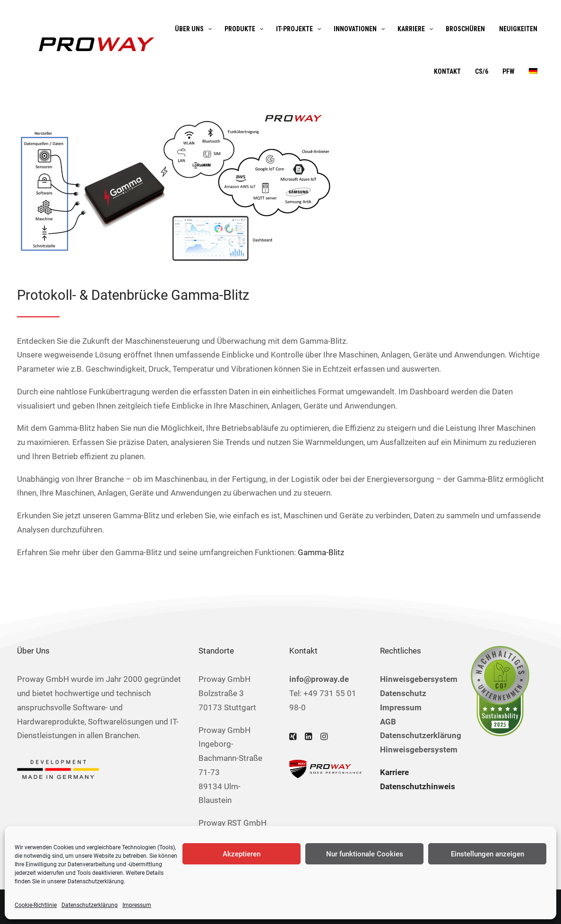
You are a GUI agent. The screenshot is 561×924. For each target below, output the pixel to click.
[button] (293, 737)
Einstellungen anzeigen (488, 854)
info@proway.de (319, 679)
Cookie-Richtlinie (36, 905)
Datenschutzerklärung (96, 881)
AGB (388, 722)
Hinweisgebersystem (419, 679)
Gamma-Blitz (321, 552)
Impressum (137, 905)
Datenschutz (403, 693)
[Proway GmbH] (95, 44)
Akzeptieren (242, 854)
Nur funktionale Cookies (365, 854)
